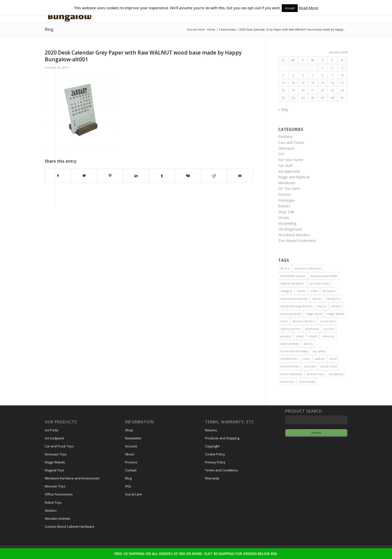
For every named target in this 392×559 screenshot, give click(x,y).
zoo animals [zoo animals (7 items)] (307, 381)
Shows (284, 218)
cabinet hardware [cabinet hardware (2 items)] (292, 283)
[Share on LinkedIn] (136, 176)
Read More (308, 8)
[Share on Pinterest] (110, 176)
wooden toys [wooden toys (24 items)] (315, 374)
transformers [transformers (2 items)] (289, 359)
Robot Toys (53, 502)
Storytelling (287, 223)
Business (285, 136)
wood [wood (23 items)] (333, 359)
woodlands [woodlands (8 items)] (336, 374)
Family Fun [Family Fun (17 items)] (333, 299)
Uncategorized (290, 229)
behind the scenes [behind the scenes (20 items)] (293, 276)
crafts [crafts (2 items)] (314, 291)
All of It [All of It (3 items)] (285, 268)
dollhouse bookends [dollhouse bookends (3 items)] (294, 299)
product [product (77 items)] (286, 336)
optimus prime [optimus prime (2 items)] (290, 329)
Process (285, 194)
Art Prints (52, 430)
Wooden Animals (58, 518)
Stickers (51, 510)
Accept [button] (290, 8)
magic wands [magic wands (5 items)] (336, 314)
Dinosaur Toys (56, 454)
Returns (211, 430)
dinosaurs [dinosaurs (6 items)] (329, 291)
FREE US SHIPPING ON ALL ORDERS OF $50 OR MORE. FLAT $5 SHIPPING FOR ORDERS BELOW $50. (196, 554)
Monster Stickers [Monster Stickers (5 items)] (304, 321)
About (129, 454)
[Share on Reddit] (214, 176)
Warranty (212, 478)
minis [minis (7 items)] (284, 321)
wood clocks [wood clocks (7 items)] (329, 366)
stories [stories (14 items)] (308, 344)
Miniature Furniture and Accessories (72, 478)
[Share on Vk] (188, 176)
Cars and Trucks (291, 143)
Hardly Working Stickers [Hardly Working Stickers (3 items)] (296, 306)
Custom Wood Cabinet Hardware (70, 526)
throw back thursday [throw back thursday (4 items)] (294, 351)
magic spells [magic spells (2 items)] (314, 314)
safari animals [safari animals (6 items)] (290, 344)
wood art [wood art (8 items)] (310, 366)
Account (131, 446)
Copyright (212, 446)
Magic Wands (55, 462)
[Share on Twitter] (84, 176)
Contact (131, 470)
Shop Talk (286, 212)
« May (283, 109)
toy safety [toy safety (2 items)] (319, 351)
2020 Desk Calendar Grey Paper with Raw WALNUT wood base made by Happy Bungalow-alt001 (143, 56)
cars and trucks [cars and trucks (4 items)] (319, 283)
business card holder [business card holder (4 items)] (324, 276)
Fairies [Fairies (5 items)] (317, 299)
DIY (281, 154)
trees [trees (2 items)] (306, 359)
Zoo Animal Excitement (297, 241)
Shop (129, 430)
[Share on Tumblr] (162, 176)
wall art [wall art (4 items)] (320, 359)
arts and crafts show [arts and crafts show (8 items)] (308, 268)
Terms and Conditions (222, 470)
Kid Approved (289, 171)
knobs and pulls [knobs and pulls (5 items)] (291, 314)
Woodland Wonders (294, 235)
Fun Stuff (285, 166)
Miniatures (287, 183)
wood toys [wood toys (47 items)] (287, 381)
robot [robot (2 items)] (300, 336)
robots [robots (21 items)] (313, 336)
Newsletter (133, 438)
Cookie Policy (215, 454)
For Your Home (291, 160)
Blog (49, 29)
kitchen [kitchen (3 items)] (336, 306)
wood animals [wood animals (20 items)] (290, 366)
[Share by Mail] (240, 176)
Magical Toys (54, 470)
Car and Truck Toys (59, 446)
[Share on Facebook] (58, 176)
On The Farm (289, 189)
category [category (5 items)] (286, 291)
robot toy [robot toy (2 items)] (328, 336)
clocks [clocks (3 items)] (301, 291)
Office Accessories (59, 494)
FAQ (128, 486)
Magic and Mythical (294, 177)
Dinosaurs (286, 148)
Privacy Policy (215, 462)
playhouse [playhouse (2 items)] (312, 329)
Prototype (286, 200)
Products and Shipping (222, 438)
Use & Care (133, 494)
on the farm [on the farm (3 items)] (328, 321)
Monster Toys (55, 486)
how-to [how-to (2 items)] (322, 306)
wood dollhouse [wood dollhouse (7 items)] (291, 374)
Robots (284, 206)
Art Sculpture (54, 438)
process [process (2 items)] (329, 329)
